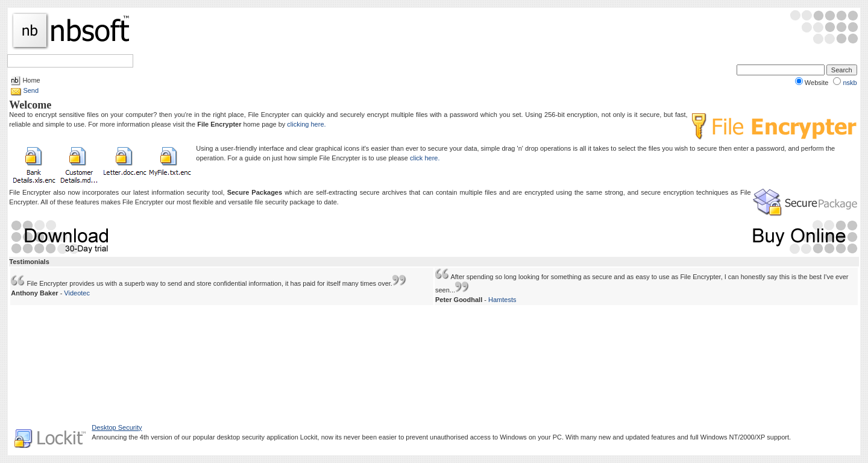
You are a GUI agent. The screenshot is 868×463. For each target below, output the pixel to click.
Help (100, 61)
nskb (850, 83)
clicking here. (306, 124)
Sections (68, 61)
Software (28, 61)
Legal (406, 441)
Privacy (431, 441)
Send (31, 90)
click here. (425, 158)
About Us (461, 441)
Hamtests (502, 300)
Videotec (77, 293)
